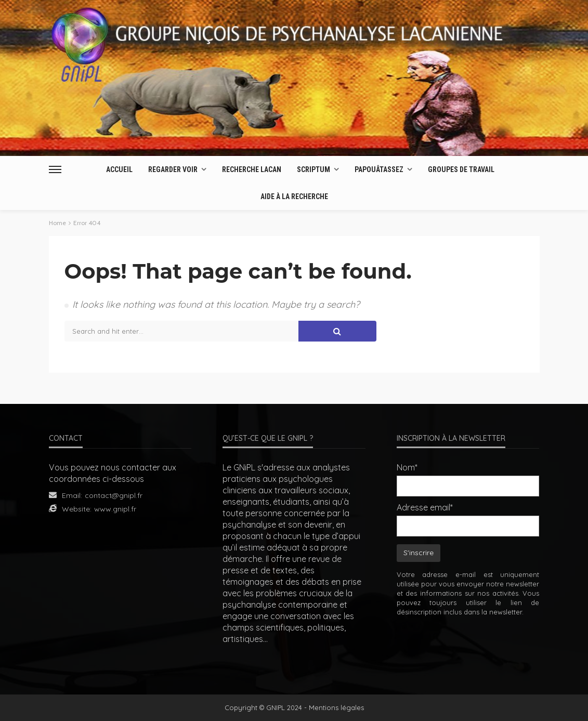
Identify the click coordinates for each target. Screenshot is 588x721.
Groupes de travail (461, 169)
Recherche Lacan (252, 169)
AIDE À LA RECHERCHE (294, 196)
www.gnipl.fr (115, 509)
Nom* (407, 467)
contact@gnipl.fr (114, 495)
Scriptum (313, 169)
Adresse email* (425, 507)
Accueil (119, 169)
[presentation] (476, 648)
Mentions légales (336, 707)
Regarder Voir (173, 169)
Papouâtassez (379, 169)
